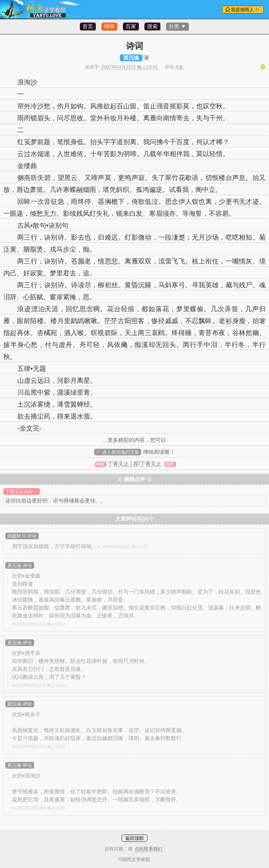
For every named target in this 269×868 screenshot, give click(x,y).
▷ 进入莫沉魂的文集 (118, 452)
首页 (88, 26)
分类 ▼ (177, 26)
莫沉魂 (131, 58)
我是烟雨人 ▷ (245, 10)
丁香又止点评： (22, 492)
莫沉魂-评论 (20, 565)
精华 (109, 26)
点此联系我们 (148, 849)
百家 (131, 26)
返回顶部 (134, 838)
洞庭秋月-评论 (22, 536)
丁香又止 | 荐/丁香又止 (134, 464)
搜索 (152, 26)
